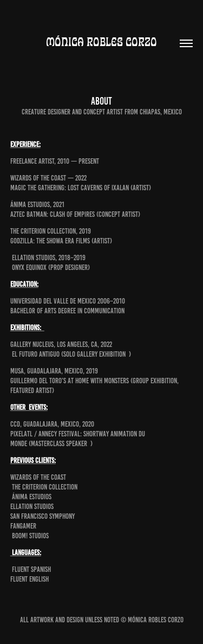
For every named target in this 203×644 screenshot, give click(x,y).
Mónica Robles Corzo (101, 42)
